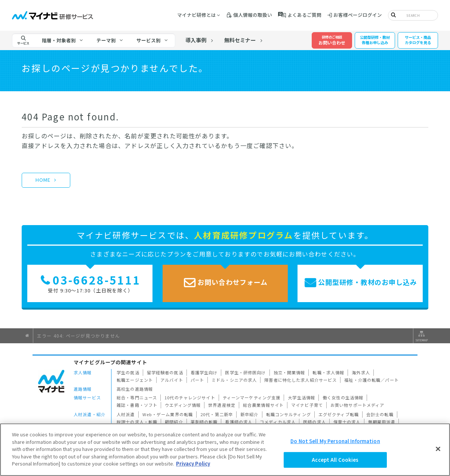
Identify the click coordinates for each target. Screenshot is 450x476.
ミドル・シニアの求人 (234, 380)
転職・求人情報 (328, 372)
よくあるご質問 (304, 15)
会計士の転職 (380, 414)
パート (197, 380)
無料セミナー (240, 40)
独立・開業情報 (289, 372)
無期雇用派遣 (382, 422)
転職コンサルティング (289, 414)
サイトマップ (421, 336)
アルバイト (172, 380)
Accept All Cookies (335, 460)
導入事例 (196, 40)
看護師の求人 (239, 422)
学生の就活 (128, 372)
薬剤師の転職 (204, 422)
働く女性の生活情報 (343, 397)
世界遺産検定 (222, 405)
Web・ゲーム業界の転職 (168, 414)
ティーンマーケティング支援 (252, 397)
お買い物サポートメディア (357, 405)
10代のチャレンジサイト (190, 397)
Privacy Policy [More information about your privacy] (193, 463)
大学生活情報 (301, 397)
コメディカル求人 (278, 422)
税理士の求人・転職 (137, 422)
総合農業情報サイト (263, 405)
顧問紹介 (174, 422)
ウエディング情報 (183, 405)
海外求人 (361, 372)
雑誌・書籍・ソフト (137, 405)
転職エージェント (135, 380)
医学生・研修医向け (245, 372)
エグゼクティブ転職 (339, 414)
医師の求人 (315, 422)
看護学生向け (204, 372)
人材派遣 (126, 414)
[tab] (63, 41)
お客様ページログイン (358, 15)
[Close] (438, 449)
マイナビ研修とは (197, 15)
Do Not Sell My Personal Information (335, 441)
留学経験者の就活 (165, 372)
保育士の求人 (347, 422)
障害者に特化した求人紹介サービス (300, 380)
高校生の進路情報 (135, 389)
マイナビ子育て (307, 405)
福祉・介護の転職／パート (372, 380)
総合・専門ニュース (137, 397)
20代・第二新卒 (217, 414)
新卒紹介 (249, 414)
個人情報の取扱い (253, 15)
